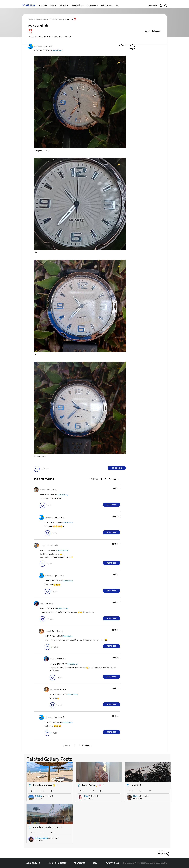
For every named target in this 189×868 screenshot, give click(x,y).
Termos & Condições (57, 863)
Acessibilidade (33, 863)
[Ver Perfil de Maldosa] (43, 490)
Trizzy (86, 796)
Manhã (135, 785)
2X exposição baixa (42, 150)
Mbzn (135, 796)
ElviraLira (39, 796)
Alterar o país (113, 863)
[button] (122, 46)
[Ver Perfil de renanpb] (48, 631)
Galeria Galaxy (64, 5)
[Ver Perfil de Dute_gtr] (43, 545)
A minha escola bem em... (46, 827)
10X (36, 252)
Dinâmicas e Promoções (110, 5)
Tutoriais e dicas (92, 5)
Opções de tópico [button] (152, 31)
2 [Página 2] (105, 479)
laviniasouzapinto (42, 838)
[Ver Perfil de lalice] (42, 603)
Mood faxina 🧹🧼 (92, 785)
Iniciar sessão (152, 5)
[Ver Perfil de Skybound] (38, 47)
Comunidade (42, 5)
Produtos (53, 5)
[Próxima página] (114, 479)
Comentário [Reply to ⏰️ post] (117, 468)
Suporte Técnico (78, 5)
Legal (96, 863)
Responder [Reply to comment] (112, 505)
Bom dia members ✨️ (44, 785)
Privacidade (80, 863)
